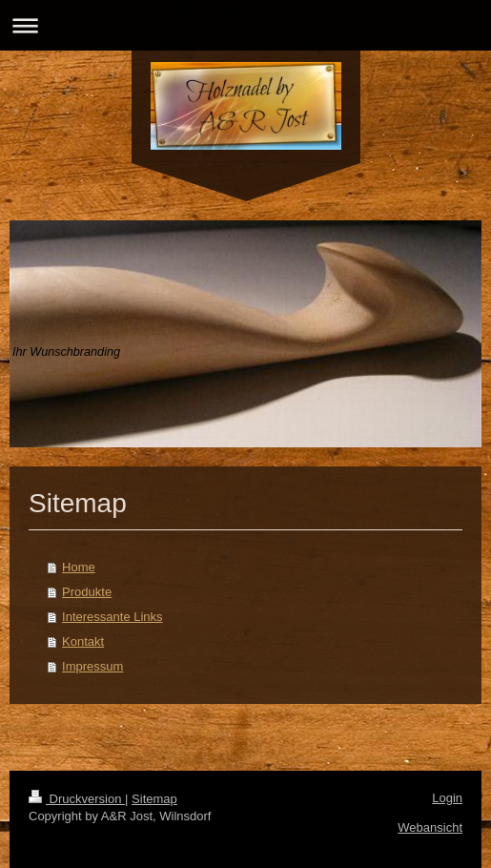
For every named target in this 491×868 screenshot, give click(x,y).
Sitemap (154, 799)
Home (79, 567)
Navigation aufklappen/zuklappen (245, 25)
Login (447, 798)
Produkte (87, 592)
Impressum (92, 666)
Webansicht (430, 827)
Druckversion (77, 799)
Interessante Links (113, 617)
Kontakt (83, 641)
